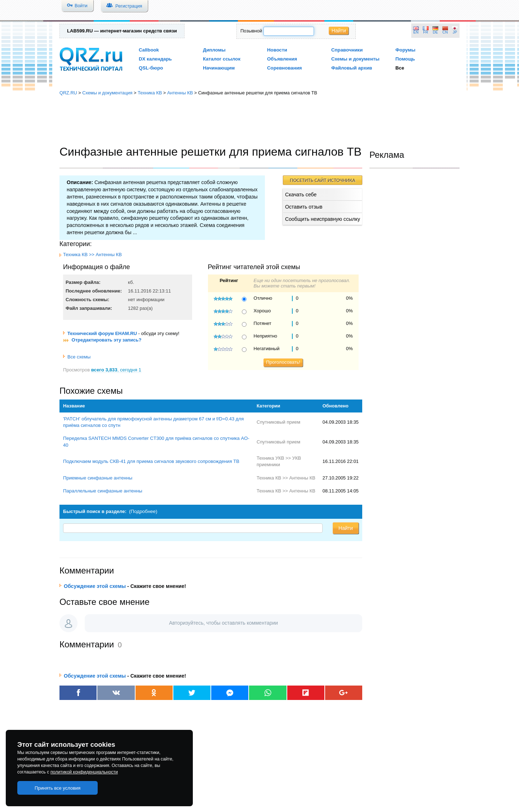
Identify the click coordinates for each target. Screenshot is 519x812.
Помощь (405, 59)
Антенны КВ (180, 93)
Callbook (149, 50)
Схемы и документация (107, 93)
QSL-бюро (151, 68)
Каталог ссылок (222, 59)
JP (455, 32)
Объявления (282, 59)
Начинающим (219, 68)
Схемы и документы (355, 59)
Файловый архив (352, 68)
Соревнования (285, 68)
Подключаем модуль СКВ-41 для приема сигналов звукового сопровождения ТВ (151, 461)
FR (426, 32)
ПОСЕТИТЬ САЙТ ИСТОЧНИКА (322, 180)
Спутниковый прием (278, 422)
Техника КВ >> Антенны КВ (92, 255)
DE (435, 32)
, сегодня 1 (116, 370)
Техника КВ (150, 93)
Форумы (405, 50)
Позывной (251, 31)
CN (445, 32)
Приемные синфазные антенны (98, 478)
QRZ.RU (68, 93)
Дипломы (214, 50)
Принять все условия (58, 788)
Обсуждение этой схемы (95, 586)
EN (416, 32)
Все (400, 68)
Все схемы (77, 357)
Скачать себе (301, 195)
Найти (339, 31)
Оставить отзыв (304, 207)
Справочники (347, 50)
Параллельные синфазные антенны (103, 491)
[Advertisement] (259, 121)
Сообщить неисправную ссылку (323, 219)
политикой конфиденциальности (84, 772)
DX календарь (155, 59)
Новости (277, 50)
